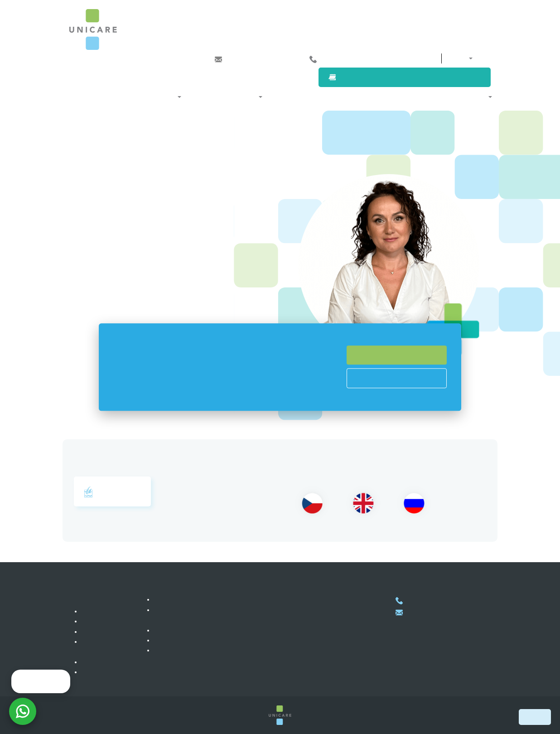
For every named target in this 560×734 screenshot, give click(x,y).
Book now (535, 717)
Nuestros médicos (299, 97)
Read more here (232, 396)
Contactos (406, 58)
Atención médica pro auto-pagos (201, 640)
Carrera (94, 621)
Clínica (93, 611)
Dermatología (112, 492)
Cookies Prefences (397, 378)
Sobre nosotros (465, 97)
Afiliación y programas (224, 97)
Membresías (173, 599)
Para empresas (359, 97)
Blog (89, 662)
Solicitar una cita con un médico (413, 77)
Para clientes (411, 97)
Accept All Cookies (397, 355)
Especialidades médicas (141, 97)
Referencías (100, 632)
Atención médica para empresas (201, 630)
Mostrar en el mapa (296, 656)
